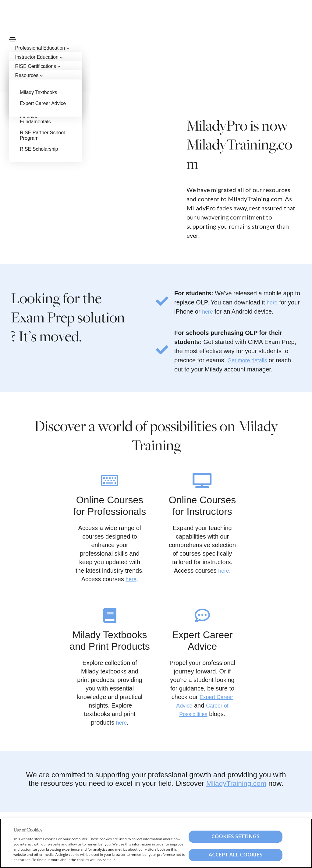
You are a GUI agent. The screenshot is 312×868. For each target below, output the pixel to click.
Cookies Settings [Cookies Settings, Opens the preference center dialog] (236, 836)
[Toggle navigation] (12, 39)
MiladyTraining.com (236, 783)
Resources (28, 75)
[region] (156, 843)
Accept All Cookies (236, 855)
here (273, 302)
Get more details (250, 360)
